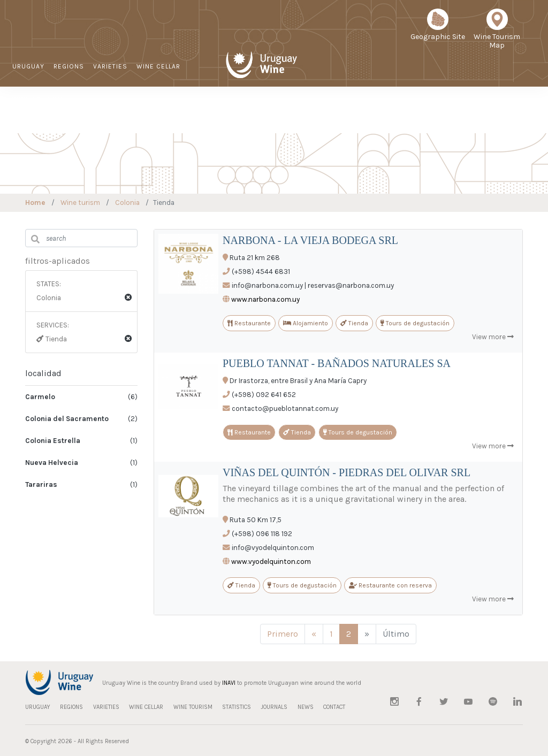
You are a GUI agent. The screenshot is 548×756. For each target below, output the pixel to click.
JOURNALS (401, 115)
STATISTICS (355, 115)
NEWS (438, 115)
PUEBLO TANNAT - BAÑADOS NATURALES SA (337, 363)
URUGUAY (28, 66)
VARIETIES (110, 66)
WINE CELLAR (158, 66)
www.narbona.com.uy (265, 299)
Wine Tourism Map (497, 33)
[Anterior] (314, 634)
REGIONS (69, 66)
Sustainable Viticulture (304, 116)
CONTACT (473, 115)
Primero (283, 634)
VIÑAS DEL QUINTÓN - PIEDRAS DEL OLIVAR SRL (347, 472)
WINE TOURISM (38, 100)
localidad (43, 373)
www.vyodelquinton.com (271, 562)
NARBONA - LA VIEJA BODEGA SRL (310, 240)
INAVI (229, 683)
